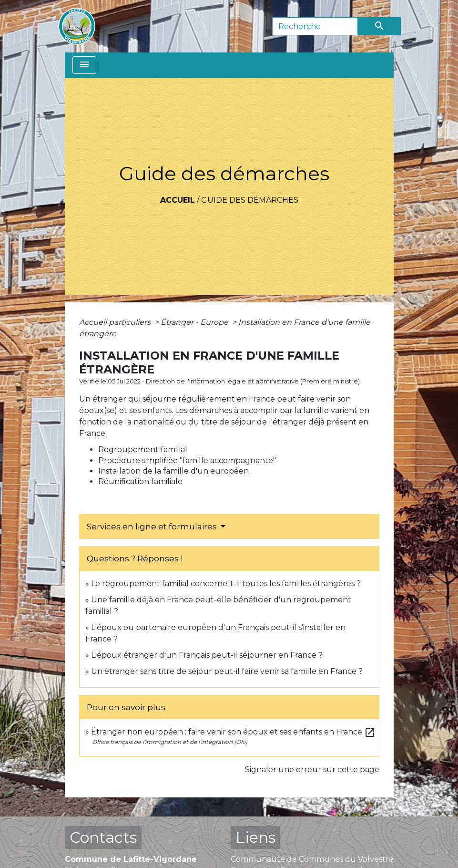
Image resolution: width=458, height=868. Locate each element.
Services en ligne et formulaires (153, 527)
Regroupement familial (143, 449)
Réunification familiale (140, 481)
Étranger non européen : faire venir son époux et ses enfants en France (233, 732)
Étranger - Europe (195, 322)
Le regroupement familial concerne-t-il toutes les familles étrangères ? (226, 584)
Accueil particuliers (116, 322)
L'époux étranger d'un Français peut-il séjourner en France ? (207, 655)
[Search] (315, 26)
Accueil (178, 200)
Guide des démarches (250, 200)
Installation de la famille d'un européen (173, 471)
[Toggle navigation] (84, 65)
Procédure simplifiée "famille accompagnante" (187, 460)
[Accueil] (77, 26)
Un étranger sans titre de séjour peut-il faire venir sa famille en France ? (227, 671)
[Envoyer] (379, 26)
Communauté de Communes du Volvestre (312, 859)
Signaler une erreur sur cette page (312, 770)
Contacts (103, 837)
